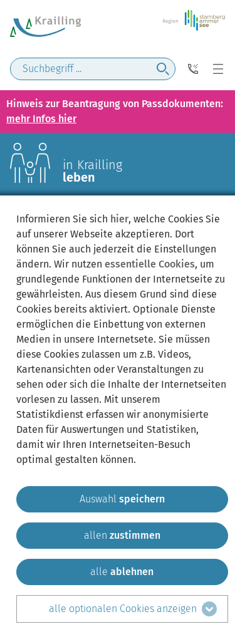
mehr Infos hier (41, 119)
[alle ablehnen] (122, 572)
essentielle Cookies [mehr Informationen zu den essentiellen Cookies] (150, 264)
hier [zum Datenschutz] (119, 219)
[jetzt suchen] (163, 69)
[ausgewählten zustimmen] (122, 499)
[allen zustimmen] (122, 536)
